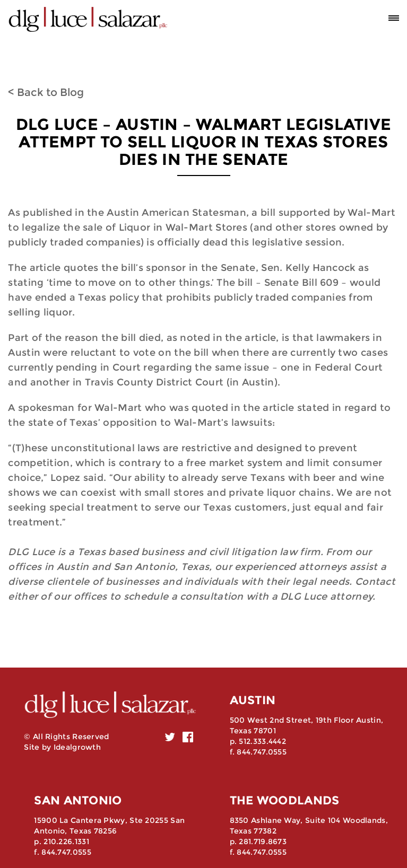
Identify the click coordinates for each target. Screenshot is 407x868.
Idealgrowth (77, 747)
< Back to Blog (46, 92)
